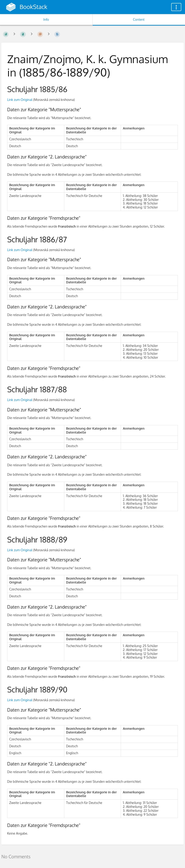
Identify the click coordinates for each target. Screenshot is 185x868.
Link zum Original (20, 100)
